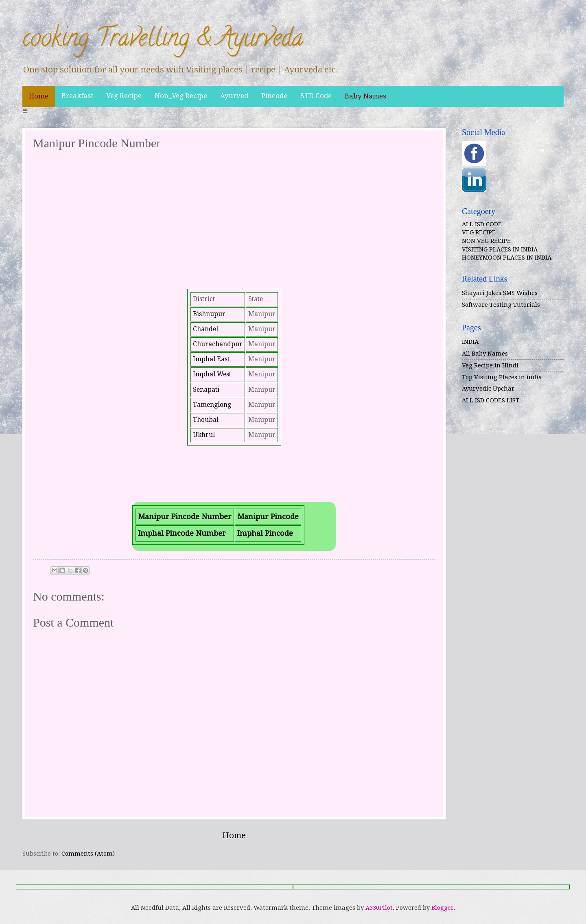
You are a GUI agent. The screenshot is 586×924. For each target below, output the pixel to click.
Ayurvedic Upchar (488, 389)
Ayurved (234, 96)
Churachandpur (218, 344)
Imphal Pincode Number (182, 533)
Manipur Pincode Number (185, 517)
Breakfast (77, 96)
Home (39, 96)
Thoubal (206, 420)
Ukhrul (204, 435)
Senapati (206, 390)
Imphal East (211, 359)
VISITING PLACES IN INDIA (500, 249)
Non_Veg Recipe (181, 96)
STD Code (316, 96)
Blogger (443, 908)
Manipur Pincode (268, 517)
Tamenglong (212, 405)
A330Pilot (379, 908)
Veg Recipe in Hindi (490, 365)
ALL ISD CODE (482, 224)
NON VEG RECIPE (486, 241)
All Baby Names (485, 354)
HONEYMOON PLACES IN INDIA (507, 258)
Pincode (274, 96)
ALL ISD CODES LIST (491, 400)
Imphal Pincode (265, 533)
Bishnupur (209, 314)
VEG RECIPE (479, 232)
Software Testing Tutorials (501, 305)
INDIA (470, 342)
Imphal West (212, 374)
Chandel (206, 329)
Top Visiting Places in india (502, 377)
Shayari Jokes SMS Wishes (500, 293)
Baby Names (365, 96)
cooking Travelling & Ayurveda (163, 40)
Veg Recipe (124, 96)
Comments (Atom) (88, 854)
